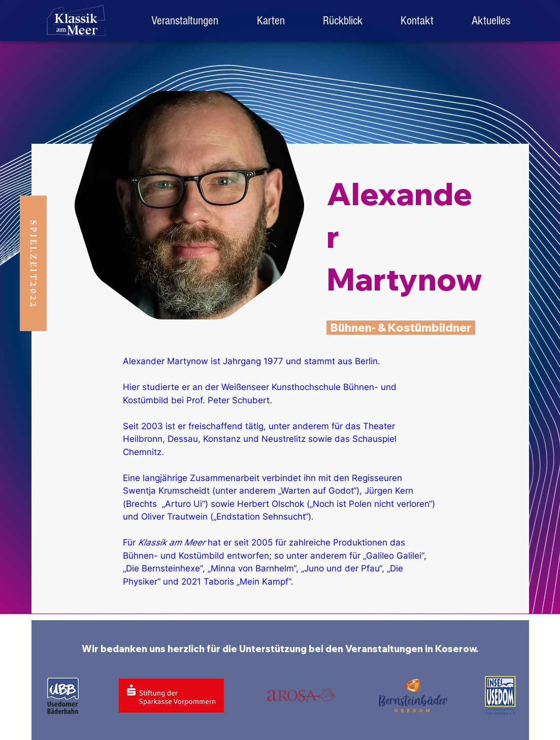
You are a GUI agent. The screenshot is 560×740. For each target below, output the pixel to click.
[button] (343, 21)
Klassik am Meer (172, 542)
